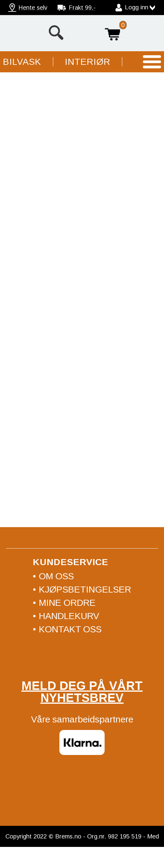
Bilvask (22, 62)
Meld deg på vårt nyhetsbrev (82, 692)
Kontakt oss (70, 629)
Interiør (88, 62)
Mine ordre (67, 603)
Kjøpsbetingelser (85, 589)
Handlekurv (112, 33)
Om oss (56, 576)
